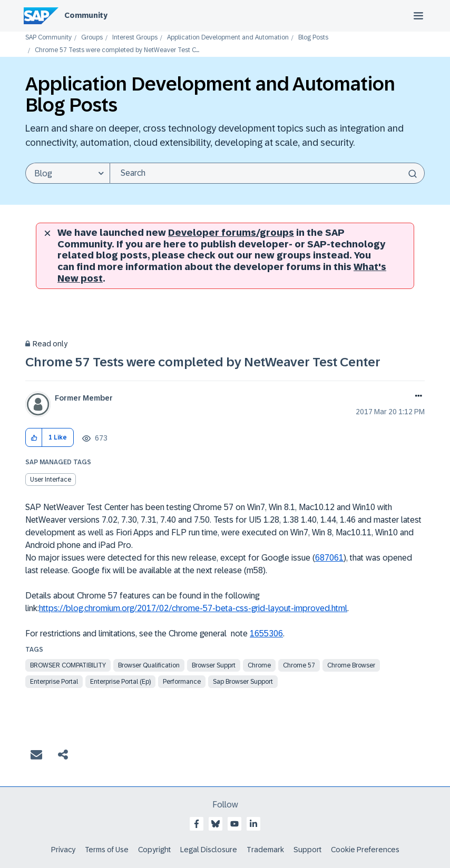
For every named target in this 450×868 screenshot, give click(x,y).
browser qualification (149, 665)
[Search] (267, 173)
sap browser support (243, 682)
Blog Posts (313, 38)
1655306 (266, 633)
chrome (259, 665)
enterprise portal (54, 682)
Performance (182, 682)
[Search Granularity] (67, 173)
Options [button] (417, 397)
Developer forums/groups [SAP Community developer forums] (231, 233)
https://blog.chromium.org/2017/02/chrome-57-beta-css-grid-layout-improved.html (193, 608)
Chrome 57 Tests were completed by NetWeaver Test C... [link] (117, 50)
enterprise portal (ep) (120, 682)
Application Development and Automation (228, 38)
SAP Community (48, 38)
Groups (92, 38)
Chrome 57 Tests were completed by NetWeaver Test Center (203, 362)
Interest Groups (135, 38)
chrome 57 (299, 665)
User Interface (51, 480)
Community (86, 15)
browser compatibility (68, 665)
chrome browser (351, 665)
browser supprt (214, 665)
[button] (34, 438)
